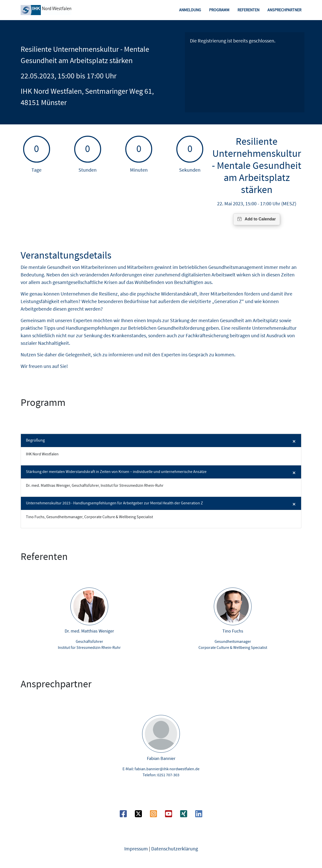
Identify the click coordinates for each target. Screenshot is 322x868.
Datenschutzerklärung (175, 849)
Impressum (136, 849)
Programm (219, 10)
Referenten (248, 10)
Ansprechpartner (284, 10)
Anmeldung (190, 10)
